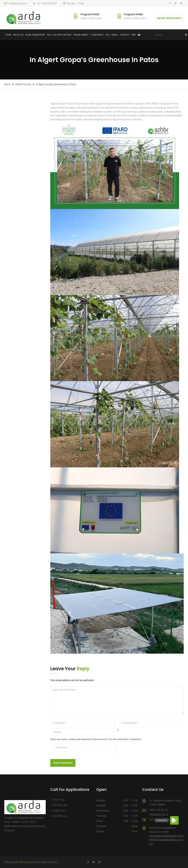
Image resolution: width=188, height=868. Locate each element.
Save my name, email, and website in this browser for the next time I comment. (96, 739)
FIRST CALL (59, 800)
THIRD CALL (59, 811)
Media (115, 35)
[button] (174, 820)
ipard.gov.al (11, 835)
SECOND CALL (60, 805)
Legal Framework (35, 35)
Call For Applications (59, 35)
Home (8, 35)
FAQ (107, 35)
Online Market (81, 35)
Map (134, 35)
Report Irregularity (170, 18)
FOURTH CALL (60, 816)
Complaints (97, 35)
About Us (18, 35)
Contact (125, 35)
